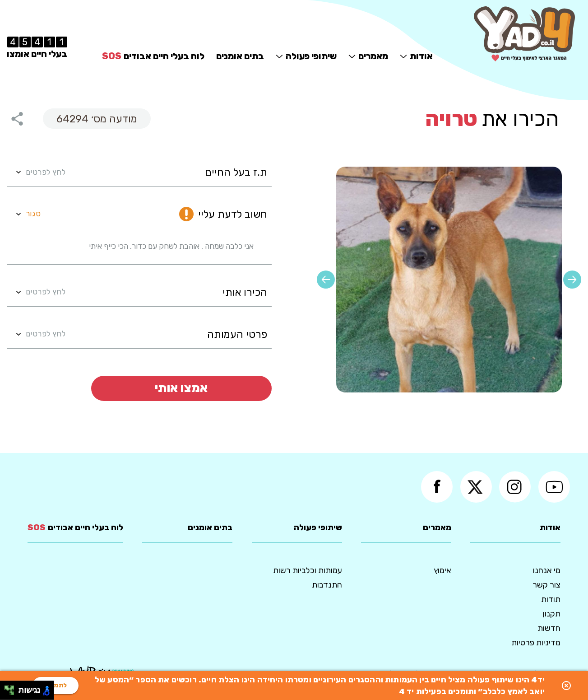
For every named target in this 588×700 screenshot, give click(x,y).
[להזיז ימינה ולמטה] (12, 693)
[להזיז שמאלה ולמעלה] (7, 688)
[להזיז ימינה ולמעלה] (12, 688)
